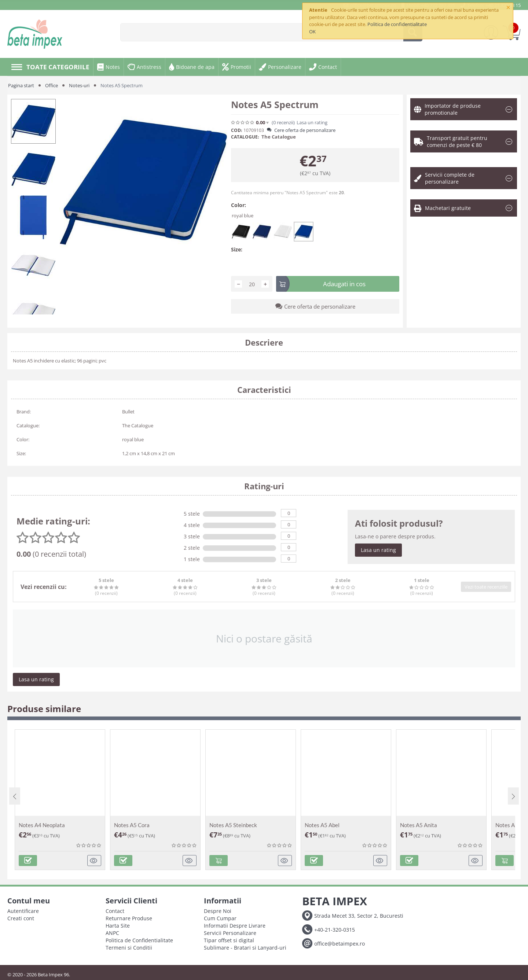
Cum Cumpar (220, 918)
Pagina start (21, 85)
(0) (283, 123)
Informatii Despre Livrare (235, 926)
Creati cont (21, 918)
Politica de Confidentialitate (139, 940)
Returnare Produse (129, 918)
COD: (236, 130)
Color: (239, 205)
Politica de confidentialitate (397, 24)
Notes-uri (79, 85)
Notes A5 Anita (419, 825)
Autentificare (23, 911)
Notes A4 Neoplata (42, 825)
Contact (115, 911)
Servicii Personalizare (230, 933)
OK (312, 32)
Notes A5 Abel (322, 825)
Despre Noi (218, 911)
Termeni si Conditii (129, 948)
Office (52, 85)
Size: (237, 249)
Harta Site (118, 926)
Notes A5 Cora (132, 825)
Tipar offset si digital (229, 940)
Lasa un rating (312, 123)
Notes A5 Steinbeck (233, 825)
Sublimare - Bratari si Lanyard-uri (245, 948)
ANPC (112, 933)
